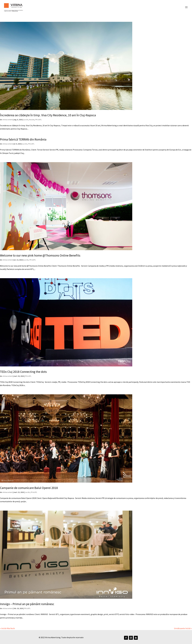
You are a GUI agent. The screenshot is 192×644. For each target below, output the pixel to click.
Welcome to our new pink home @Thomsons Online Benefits (40, 255)
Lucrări (26, 120)
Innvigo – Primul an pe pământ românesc (27, 604)
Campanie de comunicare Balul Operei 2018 (29, 488)
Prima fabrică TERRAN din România (23, 139)
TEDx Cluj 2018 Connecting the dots (23, 372)
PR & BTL (38, 120)
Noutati (32, 120)
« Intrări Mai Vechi (7, 628)
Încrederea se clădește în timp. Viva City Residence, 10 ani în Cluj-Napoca (48, 115)
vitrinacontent (7, 120)
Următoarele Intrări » (183, 628)
